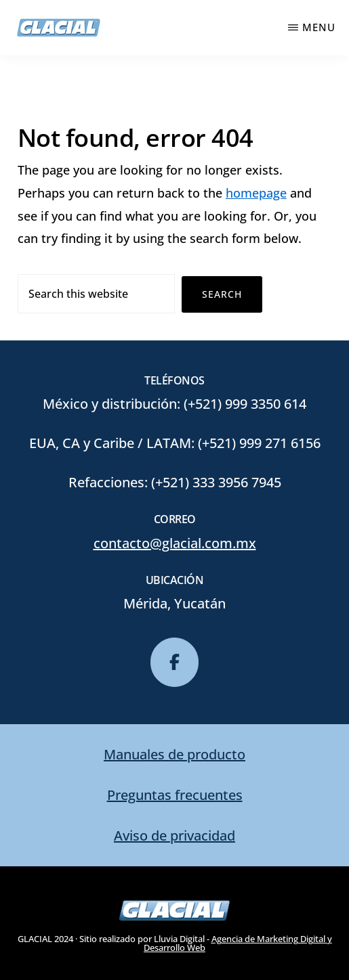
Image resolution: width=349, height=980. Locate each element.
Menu (319, 27)
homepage (256, 193)
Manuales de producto (174, 754)
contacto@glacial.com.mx (175, 543)
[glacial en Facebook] (175, 663)
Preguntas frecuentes (175, 795)
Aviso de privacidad (174, 836)
